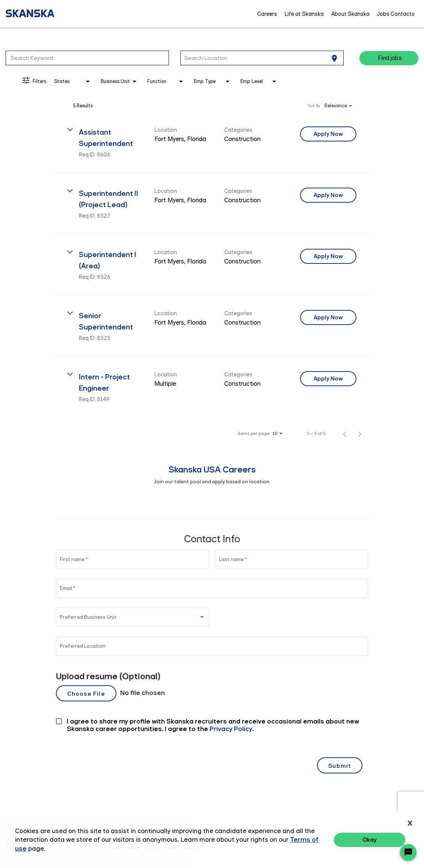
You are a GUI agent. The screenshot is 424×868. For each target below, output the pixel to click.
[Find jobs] (389, 58)
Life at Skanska (304, 14)
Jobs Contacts (396, 14)
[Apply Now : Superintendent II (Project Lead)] (328, 195)
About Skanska (350, 14)
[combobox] (87, 58)
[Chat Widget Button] (408, 852)
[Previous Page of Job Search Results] (345, 433)
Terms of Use (377, 841)
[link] (212, 142)
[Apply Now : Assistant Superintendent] (328, 134)
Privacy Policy (334, 841)
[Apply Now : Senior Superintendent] (328, 317)
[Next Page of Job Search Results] (360, 433)
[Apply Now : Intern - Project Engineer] (328, 379)
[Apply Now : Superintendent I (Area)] (328, 256)
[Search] (389, 58)
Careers (267, 14)
